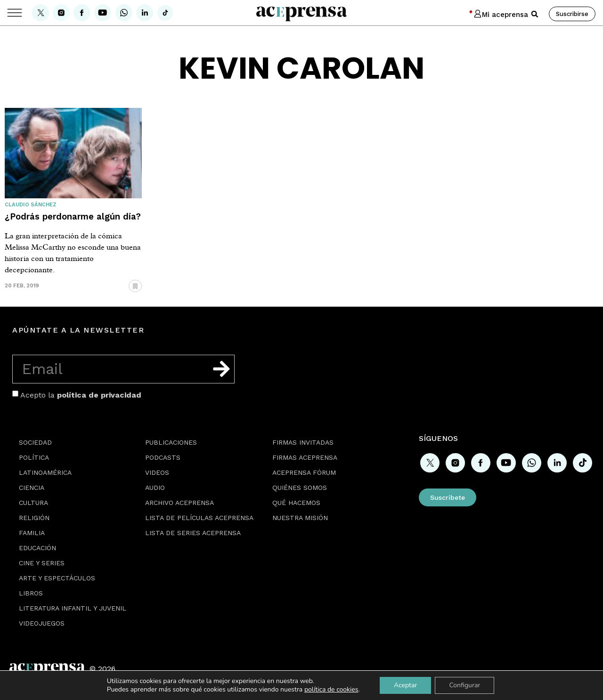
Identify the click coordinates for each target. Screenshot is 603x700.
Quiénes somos (300, 488)
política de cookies (331, 689)
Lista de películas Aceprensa (199, 518)
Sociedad (35, 442)
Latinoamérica (45, 472)
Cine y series (42, 563)
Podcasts (163, 457)
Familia (32, 533)
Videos (157, 472)
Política (34, 457)
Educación (37, 548)
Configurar (464, 685)
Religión (34, 518)
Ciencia (32, 488)
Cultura (33, 503)
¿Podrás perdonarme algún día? (73, 216)
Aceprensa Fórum (304, 472)
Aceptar (405, 685)
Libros (31, 593)
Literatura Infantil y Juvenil (73, 608)
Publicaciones (171, 442)
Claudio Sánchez (31, 205)
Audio (155, 488)
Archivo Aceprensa (179, 503)
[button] (535, 14)
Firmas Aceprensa (305, 457)
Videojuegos (42, 623)
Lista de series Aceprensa (193, 533)
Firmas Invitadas (303, 442)
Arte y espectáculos (57, 578)
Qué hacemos (296, 503)
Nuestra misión (300, 518)
